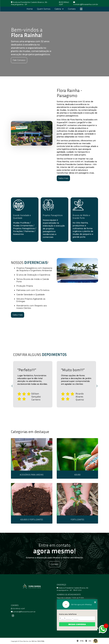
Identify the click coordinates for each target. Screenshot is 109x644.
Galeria (58, 9)
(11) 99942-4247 (64, 3)
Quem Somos (44, 9)
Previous (12, 386)
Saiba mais (63, 178)
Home (30, 9)
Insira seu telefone (68, 614)
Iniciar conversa (77, 624)
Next (97, 386)
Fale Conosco (19, 60)
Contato (72, 9)
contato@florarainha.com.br (23, 612)
